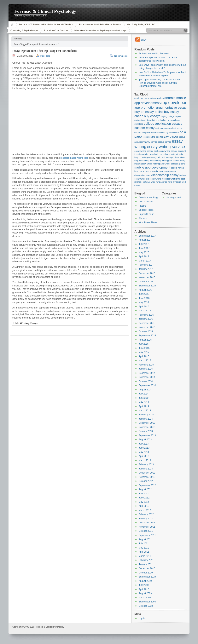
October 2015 (146, 331)
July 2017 (144, 244)
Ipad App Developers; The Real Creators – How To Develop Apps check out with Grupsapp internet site (160, 83)
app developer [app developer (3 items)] (173, 103)
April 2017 (144, 256)
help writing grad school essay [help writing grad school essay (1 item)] (171, 161)
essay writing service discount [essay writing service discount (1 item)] (172, 151)
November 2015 (147, 327)
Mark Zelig (45, 56)
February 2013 (146, 464)
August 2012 (145, 489)
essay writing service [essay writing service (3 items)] (166, 147)
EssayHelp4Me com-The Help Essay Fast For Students (45, 51)
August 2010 (145, 581)
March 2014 (145, 411)
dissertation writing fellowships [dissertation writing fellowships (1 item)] (165, 132)
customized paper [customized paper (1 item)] (143, 132)
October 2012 (146, 481)
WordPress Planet (148, 222)
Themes (143, 218)
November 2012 (147, 477)
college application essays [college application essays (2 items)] (163, 124)
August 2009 (145, 593)
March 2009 (145, 598)
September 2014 (147, 385)
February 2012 (146, 514)
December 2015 (147, 323)
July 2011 (144, 543)
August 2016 (145, 290)
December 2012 (147, 473)
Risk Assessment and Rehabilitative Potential (100, 24)
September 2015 (147, 336)
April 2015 (144, 356)
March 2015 (145, 360)
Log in (142, 618)
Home (13, 24)
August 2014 (145, 390)
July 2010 (144, 585)
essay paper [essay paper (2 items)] (169, 137)
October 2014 (146, 381)
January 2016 (146, 319)
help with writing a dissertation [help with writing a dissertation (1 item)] (171, 157)
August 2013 (145, 440)
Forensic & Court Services (56, 30)
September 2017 (147, 236)
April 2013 (144, 456)
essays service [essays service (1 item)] (165, 142)
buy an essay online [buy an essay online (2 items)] (149, 112)
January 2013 (146, 469)
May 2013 (144, 452)
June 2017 (144, 248)
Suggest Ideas (146, 210)
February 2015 (146, 365)
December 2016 (147, 273)
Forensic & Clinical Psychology (45, 11)
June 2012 (144, 498)
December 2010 (147, 568)
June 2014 (144, 398)
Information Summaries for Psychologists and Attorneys (100, 30)
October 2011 (146, 531)
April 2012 (144, 506)
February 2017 (146, 265)
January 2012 (146, 519)
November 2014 (147, 377)
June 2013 (144, 448)
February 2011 (146, 560)
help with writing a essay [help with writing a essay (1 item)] (146, 161)
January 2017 (146, 269)
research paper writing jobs (74, 158)
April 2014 (144, 406)
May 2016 (144, 302)
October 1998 (146, 606)
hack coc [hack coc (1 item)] (158, 154)
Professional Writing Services (154, 54)
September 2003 (147, 602)
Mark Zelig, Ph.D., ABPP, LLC (141, 24)
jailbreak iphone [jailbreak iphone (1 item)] (178, 164)
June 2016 (144, 298)
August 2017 (145, 240)
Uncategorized (173, 198)
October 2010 (146, 573)
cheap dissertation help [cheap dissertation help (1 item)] (151, 120)
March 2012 (145, 510)
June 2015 (144, 348)
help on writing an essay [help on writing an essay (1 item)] (145, 157)
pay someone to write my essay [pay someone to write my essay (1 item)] (153, 171)
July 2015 (144, 344)
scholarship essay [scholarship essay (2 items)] (165, 175)
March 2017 (145, 261)
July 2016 (144, 294)
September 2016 (147, 286)
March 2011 (145, 556)
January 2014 (146, 419)
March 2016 (145, 311)
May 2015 (144, 352)
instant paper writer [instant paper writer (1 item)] (161, 164)
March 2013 (145, 460)
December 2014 (147, 373)
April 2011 (144, 552)
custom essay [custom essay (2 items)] (144, 128)
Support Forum (146, 214)
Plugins (142, 206)
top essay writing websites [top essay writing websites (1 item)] (158, 179)
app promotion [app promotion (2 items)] (145, 108)
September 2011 (147, 535)
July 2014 (144, 394)
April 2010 (144, 589)
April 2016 (144, 307)
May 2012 (144, 502)
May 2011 (144, 548)
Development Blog (148, 198)
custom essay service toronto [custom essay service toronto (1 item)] (168, 128)
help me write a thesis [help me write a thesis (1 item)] (173, 154)
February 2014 (146, 415)
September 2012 (147, 485)
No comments (121, 56)
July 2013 (144, 444)
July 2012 (144, 494)
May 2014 (144, 402)
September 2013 (147, 435)
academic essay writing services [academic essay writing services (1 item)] (149, 98)
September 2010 (147, 577)
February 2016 (146, 315)
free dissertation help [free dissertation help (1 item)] (144, 154)
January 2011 (146, 564)
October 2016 (146, 282)
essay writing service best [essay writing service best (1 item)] (146, 151)
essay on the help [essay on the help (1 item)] (152, 137)
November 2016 (147, 277)
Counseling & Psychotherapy (24, 30)
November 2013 (147, 427)
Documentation (146, 202)
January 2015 (146, 369)
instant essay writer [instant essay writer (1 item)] (143, 164)
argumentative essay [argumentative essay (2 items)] (171, 108)
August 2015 (145, 340)
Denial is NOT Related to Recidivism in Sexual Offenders (46, 24)
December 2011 (147, 523)
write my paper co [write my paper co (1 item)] (159, 182)
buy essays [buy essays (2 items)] (152, 116)
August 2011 (145, 539)
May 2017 (144, 252)
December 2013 (147, 423)
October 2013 (146, 431)
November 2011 (147, 527)
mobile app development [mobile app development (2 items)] (152, 167)
